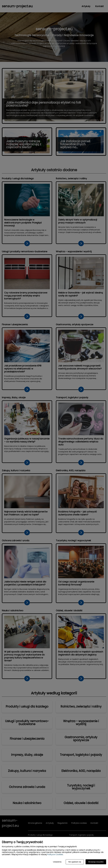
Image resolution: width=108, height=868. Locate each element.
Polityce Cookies (55, 854)
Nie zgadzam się (75, 862)
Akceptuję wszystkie (96, 862)
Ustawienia (57, 862)
